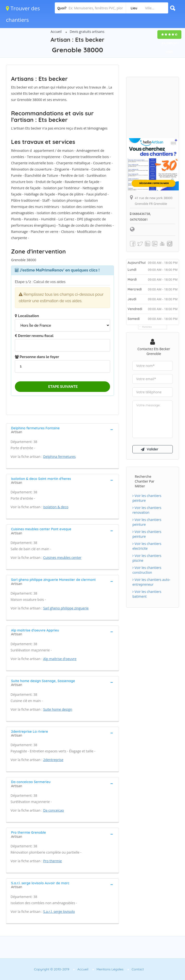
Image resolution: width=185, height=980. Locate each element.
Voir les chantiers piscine (147, 558)
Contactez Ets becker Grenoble (154, 351)
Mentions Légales (110, 969)
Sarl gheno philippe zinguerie (66, 608)
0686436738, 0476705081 (140, 217)
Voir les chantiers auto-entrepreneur (151, 582)
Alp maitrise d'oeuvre (60, 659)
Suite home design (58, 709)
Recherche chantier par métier (145, 481)
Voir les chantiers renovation (147, 510)
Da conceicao (54, 810)
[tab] (62, 430)
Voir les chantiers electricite (147, 546)
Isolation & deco (56, 507)
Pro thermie (53, 861)
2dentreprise (53, 760)
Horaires (147, 327)
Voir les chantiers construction (147, 570)
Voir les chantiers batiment (147, 594)
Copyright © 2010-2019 (52, 969)
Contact (138, 969)
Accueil (56, 32)
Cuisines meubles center (62, 558)
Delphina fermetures (59, 457)
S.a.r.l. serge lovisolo (59, 912)
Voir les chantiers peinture (147, 498)
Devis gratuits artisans (87, 32)
